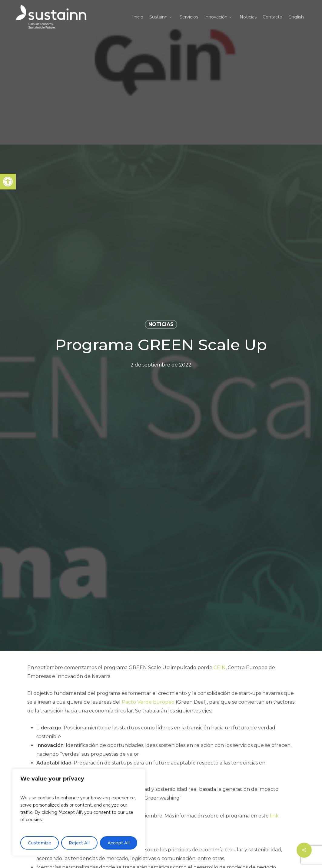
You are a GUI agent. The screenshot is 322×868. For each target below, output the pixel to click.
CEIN (220, 667)
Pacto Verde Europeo (148, 702)
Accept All (119, 843)
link (274, 816)
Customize (40, 843)
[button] (8, 182)
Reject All (79, 843)
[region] (79, 812)
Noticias (161, 324)
